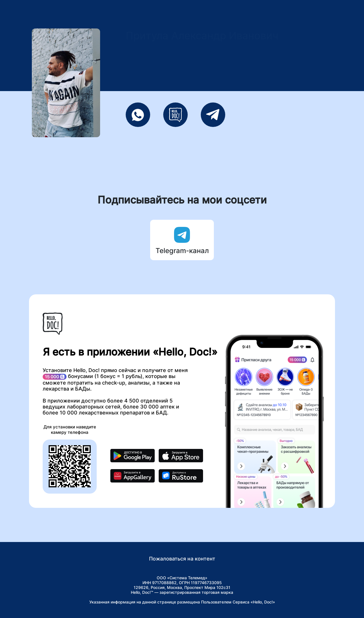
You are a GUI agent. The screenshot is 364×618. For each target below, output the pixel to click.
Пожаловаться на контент (182, 559)
